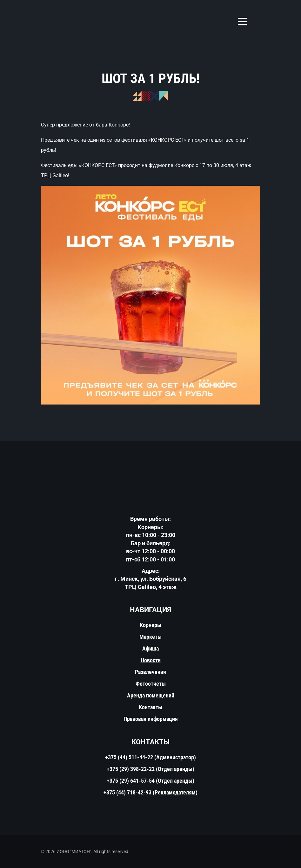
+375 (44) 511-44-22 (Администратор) (150, 757)
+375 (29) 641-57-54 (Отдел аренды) (150, 781)
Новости (151, 660)
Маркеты (150, 637)
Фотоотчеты (151, 684)
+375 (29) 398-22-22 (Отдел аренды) (150, 769)
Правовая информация (151, 719)
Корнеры (150, 625)
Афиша (150, 648)
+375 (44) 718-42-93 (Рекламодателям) (150, 792)
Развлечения (150, 672)
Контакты (150, 707)
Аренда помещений (151, 695)
